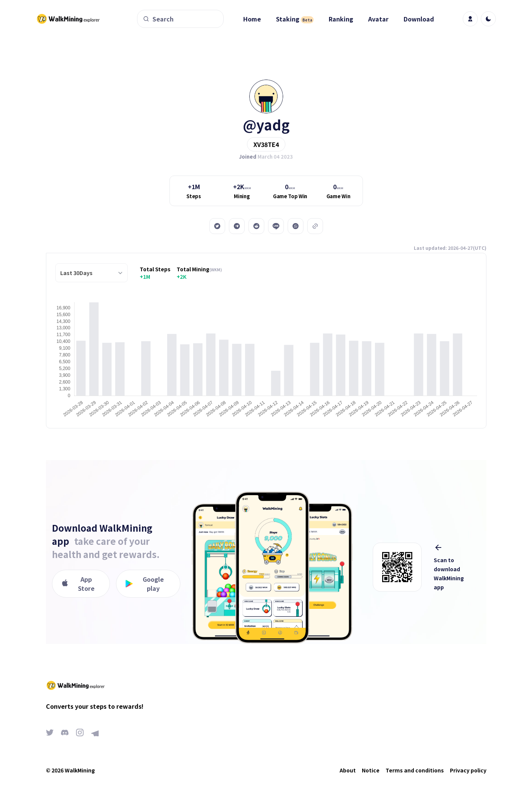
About (348, 770)
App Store (78, 584)
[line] (276, 226)
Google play (145, 584)
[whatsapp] (296, 226)
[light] (488, 19)
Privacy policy (468, 770)
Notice (371, 770)
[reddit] (256, 226)
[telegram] (237, 226)
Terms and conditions (415, 770)
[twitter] (217, 226)
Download (419, 19)
